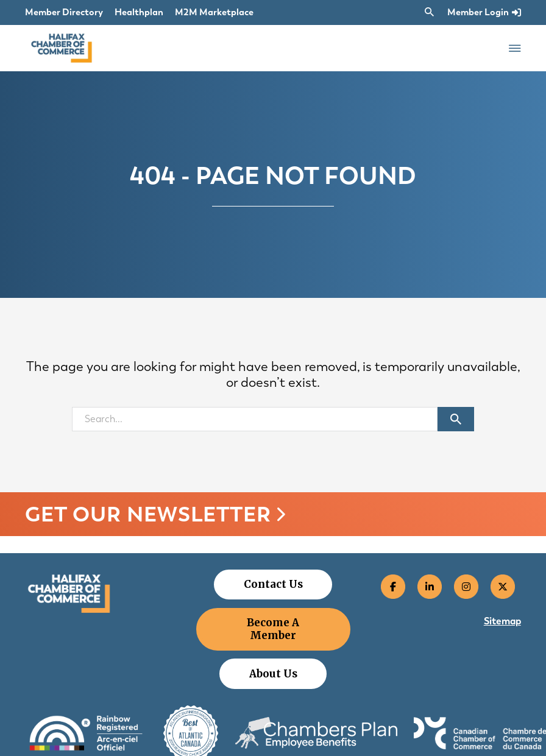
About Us (273, 674)
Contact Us (273, 584)
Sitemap (502, 621)
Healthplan (139, 12)
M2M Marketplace (214, 12)
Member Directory (64, 12)
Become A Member (273, 629)
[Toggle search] (430, 12)
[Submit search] (456, 419)
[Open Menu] (515, 48)
